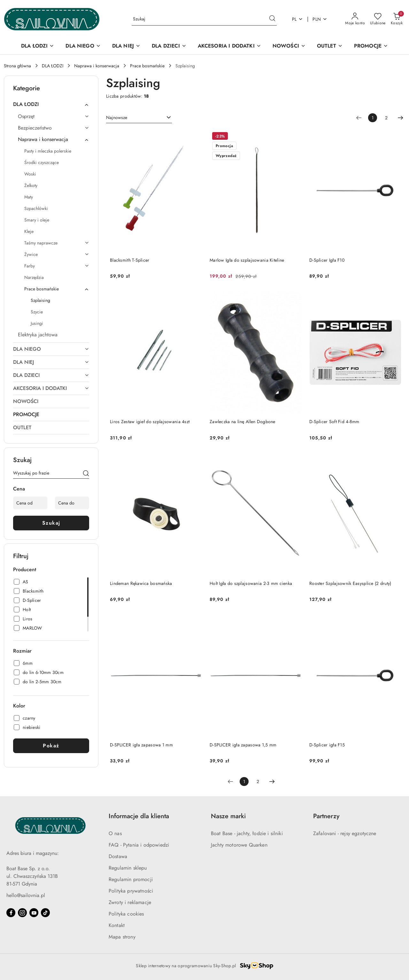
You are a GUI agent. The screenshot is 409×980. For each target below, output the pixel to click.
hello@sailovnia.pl (26, 895)
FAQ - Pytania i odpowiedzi (139, 845)
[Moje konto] (355, 19)
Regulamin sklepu (128, 868)
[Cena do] (72, 503)
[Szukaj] (86, 474)
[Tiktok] (45, 913)
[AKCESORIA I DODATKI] (229, 46)
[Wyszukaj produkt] (204, 19)
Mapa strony (122, 937)
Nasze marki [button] (228, 816)
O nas (115, 833)
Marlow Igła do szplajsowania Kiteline (247, 260)
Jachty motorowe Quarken (239, 845)
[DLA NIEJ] (126, 46)
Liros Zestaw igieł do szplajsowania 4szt (150, 422)
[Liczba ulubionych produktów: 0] (378, 19)
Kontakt (117, 925)
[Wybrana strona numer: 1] (373, 118)
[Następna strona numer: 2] (400, 118)
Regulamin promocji (131, 879)
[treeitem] (51, 104)
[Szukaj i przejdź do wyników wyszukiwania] (272, 19)
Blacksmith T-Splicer (130, 260)
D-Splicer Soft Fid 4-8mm (334, 422)
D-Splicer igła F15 (327, 745)
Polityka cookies (126, 914)
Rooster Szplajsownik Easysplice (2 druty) (350, 583)
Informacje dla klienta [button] (139, 816)
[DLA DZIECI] (169, 46)
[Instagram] (22, 913)
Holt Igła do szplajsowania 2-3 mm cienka (251, 583)
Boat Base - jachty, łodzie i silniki (247, 833)
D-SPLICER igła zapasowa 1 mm (141, 745)
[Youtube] (34, 913)
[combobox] (139, 118)
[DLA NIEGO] (83, 46)
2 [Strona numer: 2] (386, 118)
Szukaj (51, 523)
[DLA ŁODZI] (38, 46)
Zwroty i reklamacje (130, 902)
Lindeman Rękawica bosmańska (141, 583)
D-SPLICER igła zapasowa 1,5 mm (243, 745)
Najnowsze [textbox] (117, 117)
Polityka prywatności (131, 891)
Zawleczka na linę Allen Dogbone (243, 422)
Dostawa (118, 856)
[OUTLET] (330, 46)
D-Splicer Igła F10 (327, 260)
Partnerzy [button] (326, 816)
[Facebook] (11, 913)
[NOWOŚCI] (289, 46)
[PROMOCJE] (371, 46)
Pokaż (51, 746)
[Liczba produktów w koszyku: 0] (397, 19)
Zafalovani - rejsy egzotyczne (345, 833)
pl (298, 19)
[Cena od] (30, 503)
